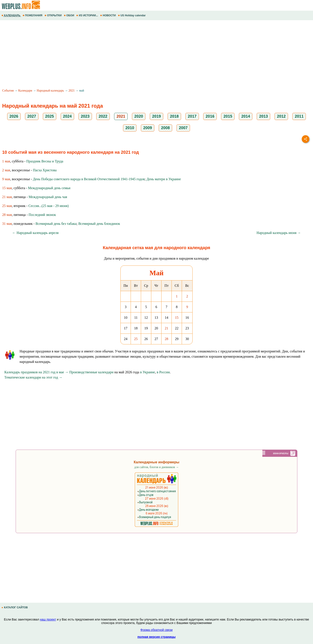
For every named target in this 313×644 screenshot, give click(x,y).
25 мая (7, 206)
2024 (67, 116)
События (8, 91)
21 (166, 328)
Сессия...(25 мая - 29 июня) (49, 206)
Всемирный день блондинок (99, 224)
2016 (210, 116)
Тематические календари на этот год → (33, 377)
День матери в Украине (164, 179)
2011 (299, 116)
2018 (174, 116)
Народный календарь (50, 91)
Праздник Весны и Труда (45, 161)
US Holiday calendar (132, 15)
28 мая (7, 215)
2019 (156, 116)
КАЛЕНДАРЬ (11, 15)
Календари (25, 91)
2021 (72, 91)
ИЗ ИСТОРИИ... (87, 15)
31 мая (7, 224)
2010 (130, 128)
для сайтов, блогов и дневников (157, 467)
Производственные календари (91, 372)
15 (177, 318)
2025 (50, 116)
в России (163, 372)
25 (136, 339)
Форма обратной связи (156, 630)
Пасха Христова (45, 170)
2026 (14, 116)
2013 (263, 116)
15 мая (7, 188)
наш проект (48, 619)
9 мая (6, 179)
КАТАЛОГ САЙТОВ (15, 607)
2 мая (6, 170)
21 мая (7, 197)
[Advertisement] (130, 55)
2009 (148, 128)
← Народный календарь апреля (35, 233)
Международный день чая (48, 197)
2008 (165, 128)
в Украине (147, 372)
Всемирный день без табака (56, 224)
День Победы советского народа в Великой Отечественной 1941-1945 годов (89, 179)
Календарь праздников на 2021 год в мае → (36, 372)
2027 (32, 116)
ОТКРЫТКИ (53, 15)
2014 (246, 116)
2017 (192, 116)
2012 (281, 116)
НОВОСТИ (108, 15)
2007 (183, 128)
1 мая (6, 161)
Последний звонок (42, 215)
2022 (103, 116)
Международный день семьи (49, 188)
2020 (139, 116)
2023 (85, 116)
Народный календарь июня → (279, 233)
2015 (228, 116)
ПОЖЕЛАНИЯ (33, 15)
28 (166, 339)
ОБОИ (69, 15)
